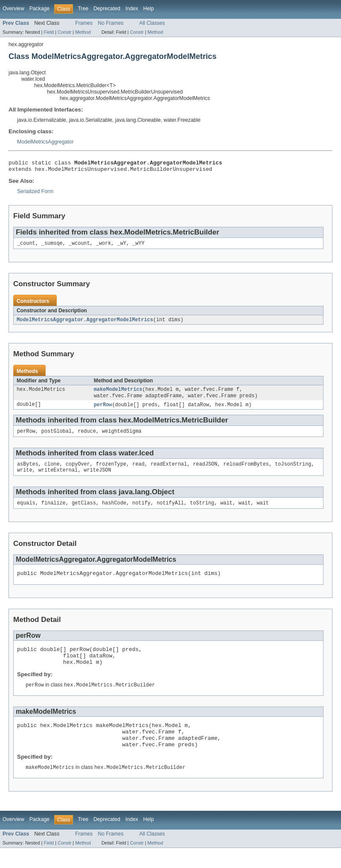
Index (132, 9)
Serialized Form (35, 194)
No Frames (111, 23)
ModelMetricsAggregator (45, 142)
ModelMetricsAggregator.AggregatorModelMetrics (85, 323)
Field (49, 32)
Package (39, 9)
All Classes (152, 23)
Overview (13, 9)
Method (83, 32)
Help (149, 9)
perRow (103, 410)
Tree (83, 9)
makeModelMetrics (118, 394)
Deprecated (107, 9)
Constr (64, 32)
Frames (84, 23)
